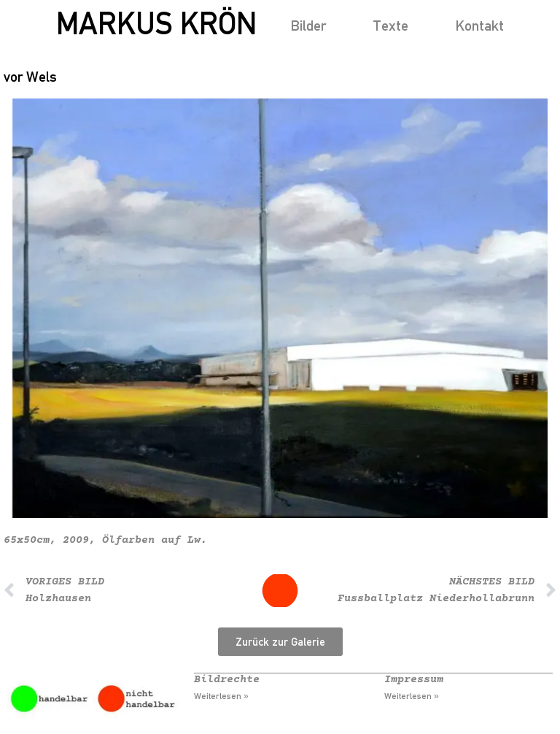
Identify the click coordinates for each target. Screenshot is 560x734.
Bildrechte (227, 680)
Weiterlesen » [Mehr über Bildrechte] (221, 696)
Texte (390, 25)
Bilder (308, 25)
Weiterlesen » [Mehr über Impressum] (412, 696)
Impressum (414, 680)
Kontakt (479, 25)
